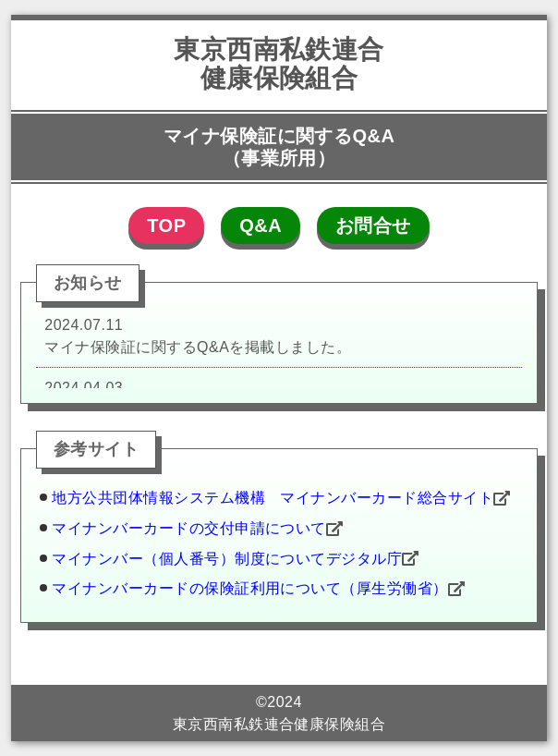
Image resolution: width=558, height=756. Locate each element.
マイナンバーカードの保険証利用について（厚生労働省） (249, 588)
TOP (166, 226)
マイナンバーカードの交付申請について (189, 528)
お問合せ (373, 226)
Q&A (261, 226)
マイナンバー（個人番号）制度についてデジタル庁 (227, 558)
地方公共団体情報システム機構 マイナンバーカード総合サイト (273, 498)
